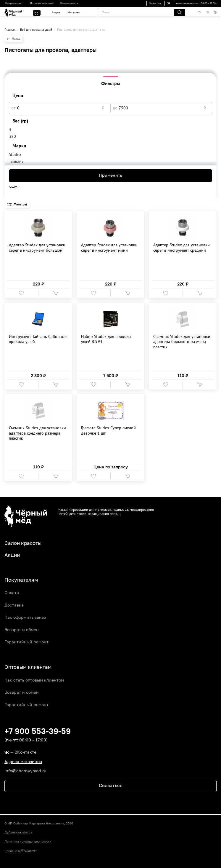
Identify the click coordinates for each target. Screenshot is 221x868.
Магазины (73, 13)
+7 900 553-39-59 (182, 4)
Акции (55, 13)
